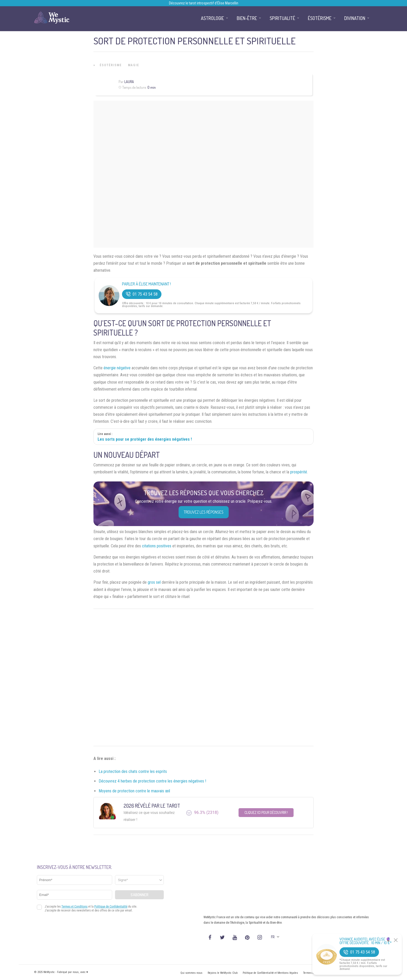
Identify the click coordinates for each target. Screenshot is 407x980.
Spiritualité (282, 18)
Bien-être (247, 18)
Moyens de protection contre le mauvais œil (134, 791)
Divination (355, 18)
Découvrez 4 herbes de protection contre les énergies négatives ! (152, 781)
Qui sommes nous (191, 973)
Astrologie (212, 18)
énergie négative (117, 368)
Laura (129, 82)
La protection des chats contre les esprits (133, 771)
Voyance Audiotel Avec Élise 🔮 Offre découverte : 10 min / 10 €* (366, 941)
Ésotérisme (111, 65)
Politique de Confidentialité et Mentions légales (270, 973)
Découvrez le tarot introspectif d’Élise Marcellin (204, 3)
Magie (134, 65)
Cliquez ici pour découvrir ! (266, 812)
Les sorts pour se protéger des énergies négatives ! (145, 439)
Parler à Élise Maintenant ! (146, 284)
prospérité (299, 472)
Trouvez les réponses (204, 512)
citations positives (157, 546)
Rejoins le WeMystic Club (223, 973)
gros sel (154, 582)
